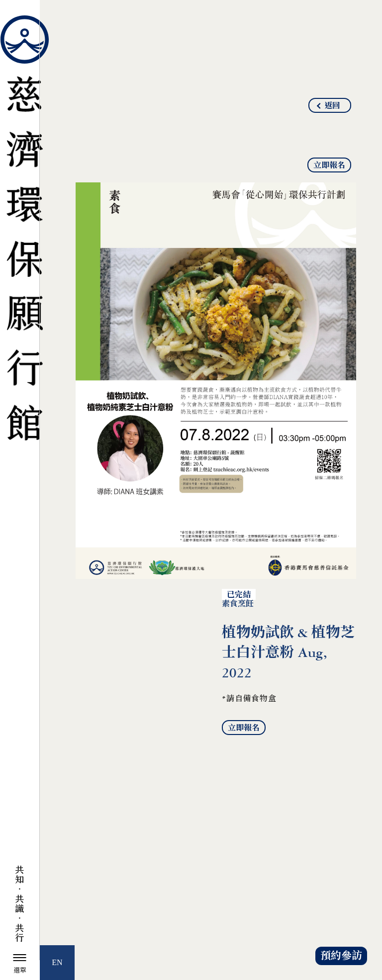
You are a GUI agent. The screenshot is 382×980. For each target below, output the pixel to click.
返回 (332, 106)
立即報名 (329, 165)
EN (57, 962)
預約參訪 (341, 956)
